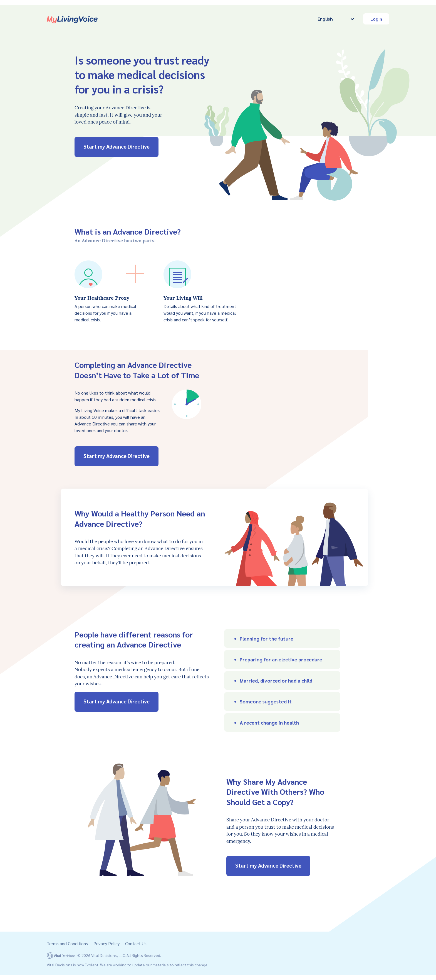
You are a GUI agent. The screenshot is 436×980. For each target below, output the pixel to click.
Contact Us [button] (136, 943)
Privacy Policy (106, 943)
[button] (282, 638)
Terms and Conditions (67, 943)
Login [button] (376, 19)
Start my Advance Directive (117, 146)
